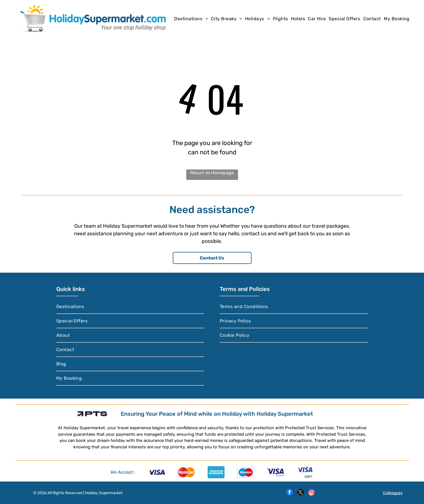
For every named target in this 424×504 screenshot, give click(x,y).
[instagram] (311, 493)
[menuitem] (191, 18)
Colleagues (393, 493)
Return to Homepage (212, 173)
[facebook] (290, 493)
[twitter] (300, 493)
